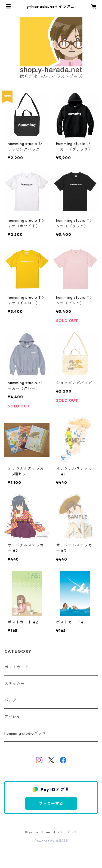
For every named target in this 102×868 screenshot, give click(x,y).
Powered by (51, 841)
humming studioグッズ (25, 733)
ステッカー (14, 684)
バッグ (10, 700)
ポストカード (16, 667)
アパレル (12, 717)
